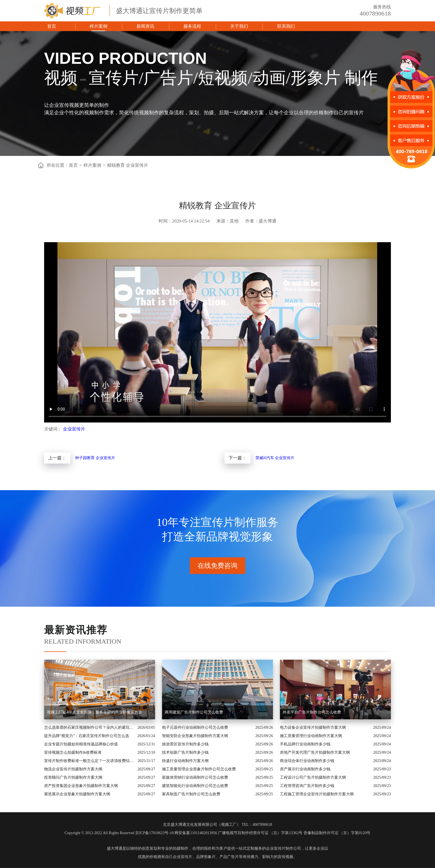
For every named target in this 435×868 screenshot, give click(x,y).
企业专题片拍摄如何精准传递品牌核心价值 (81, 744)
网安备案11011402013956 (196, 833)
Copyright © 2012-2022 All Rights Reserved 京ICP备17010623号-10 (119, 833)
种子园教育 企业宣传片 (95, 458)
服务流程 (192, 26)
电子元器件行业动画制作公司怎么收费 (195, 727)
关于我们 (239, 26)
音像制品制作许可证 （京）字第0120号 (337, 833)
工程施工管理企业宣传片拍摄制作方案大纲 (317, 794)
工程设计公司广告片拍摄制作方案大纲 (313, 777)
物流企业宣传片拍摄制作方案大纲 (73, 769)
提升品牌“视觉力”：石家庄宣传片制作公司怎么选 (87, 736)
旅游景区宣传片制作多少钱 (185, 744)
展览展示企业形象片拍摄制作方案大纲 (77, 794)
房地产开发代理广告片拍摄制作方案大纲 (315, 752)
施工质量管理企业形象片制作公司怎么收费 (199, 769)
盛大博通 (115, 848)
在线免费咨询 (217, 566)
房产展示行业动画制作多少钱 (305, 769)
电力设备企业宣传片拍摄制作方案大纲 (313, 727)
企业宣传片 (74, 429)
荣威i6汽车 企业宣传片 (275, 458)
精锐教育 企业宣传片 (128, 165)
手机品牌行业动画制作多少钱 (305, 744)
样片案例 (98, 26)
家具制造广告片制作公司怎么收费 (191, 794)
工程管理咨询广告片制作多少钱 (307, 786)
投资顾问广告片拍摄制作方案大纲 (73, 777)
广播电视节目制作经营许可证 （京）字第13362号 (260, 833)
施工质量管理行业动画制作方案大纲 (311, 736)
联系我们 (286, 26)
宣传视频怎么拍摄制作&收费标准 (73, 752)
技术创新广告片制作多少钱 (185, 752)
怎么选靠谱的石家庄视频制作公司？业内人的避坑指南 (89, 727)
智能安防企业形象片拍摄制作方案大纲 (195, 736)
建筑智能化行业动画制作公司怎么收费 (195, 786)
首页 (52, 26)
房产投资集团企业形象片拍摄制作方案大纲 (81, 786)
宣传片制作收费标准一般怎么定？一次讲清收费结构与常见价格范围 (89, 761)
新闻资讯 (145, 26)
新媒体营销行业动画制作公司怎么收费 (195, 777)
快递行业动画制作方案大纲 (185, 761)
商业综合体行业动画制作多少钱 (307, 761)
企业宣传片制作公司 (284, 848)
